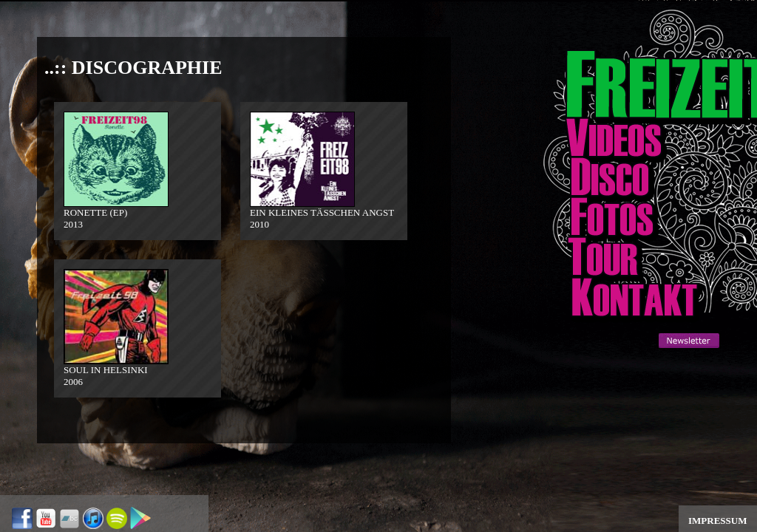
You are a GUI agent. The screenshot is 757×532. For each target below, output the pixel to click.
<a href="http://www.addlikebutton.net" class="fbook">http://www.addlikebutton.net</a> (625, 388)
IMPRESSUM (717, 521)
